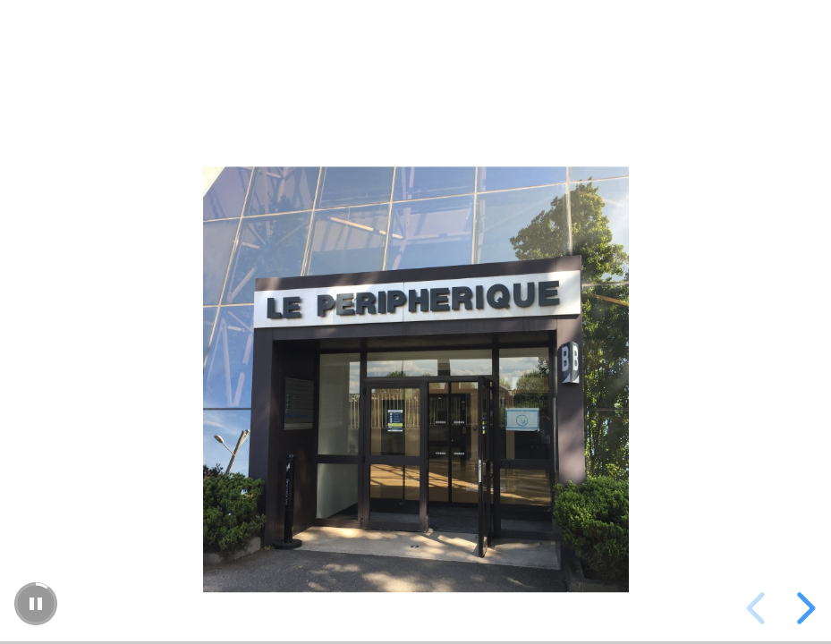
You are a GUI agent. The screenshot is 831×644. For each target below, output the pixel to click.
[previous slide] (759, 608)
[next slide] (803, 608)
